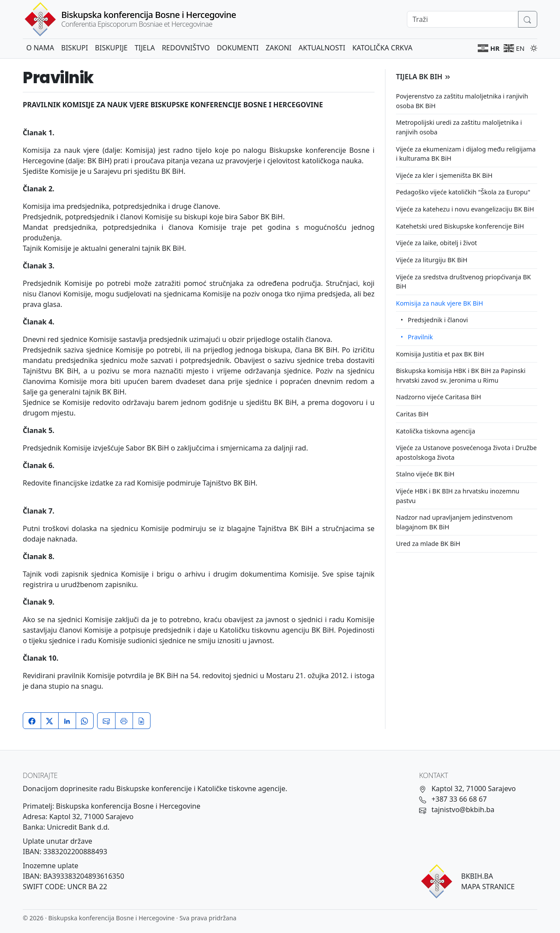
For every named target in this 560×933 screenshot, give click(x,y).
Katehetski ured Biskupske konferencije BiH (460, 226)
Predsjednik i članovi (438, 320)
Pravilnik (420, 337)
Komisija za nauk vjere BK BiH (439, 303)
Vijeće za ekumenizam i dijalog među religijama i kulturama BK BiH (466, 154)
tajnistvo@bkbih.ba (463, 810)
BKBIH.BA (477, 876)
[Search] (463, 19)
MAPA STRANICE (488, 887)
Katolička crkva (382, 48)
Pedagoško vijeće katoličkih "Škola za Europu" (463, 192)
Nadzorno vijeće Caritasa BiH (439, 397)
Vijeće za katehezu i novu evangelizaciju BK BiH (465, 209)
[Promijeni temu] (532, 47)
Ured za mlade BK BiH (428, 544)
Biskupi (75, 48)
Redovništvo (186, 48)
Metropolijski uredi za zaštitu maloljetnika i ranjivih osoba (459, 127)
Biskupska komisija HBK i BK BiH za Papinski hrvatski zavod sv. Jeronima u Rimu (461, 375)
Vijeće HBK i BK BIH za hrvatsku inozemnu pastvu (458, 496)
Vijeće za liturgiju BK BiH (432, 260)
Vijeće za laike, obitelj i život (436, 243)
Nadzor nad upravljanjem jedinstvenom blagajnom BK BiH (454, 522)
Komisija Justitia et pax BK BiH (440, 354)
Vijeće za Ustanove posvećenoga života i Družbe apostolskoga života (466, 452)
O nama (40, 48)
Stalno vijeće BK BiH (425, 474)
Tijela (145, 48)
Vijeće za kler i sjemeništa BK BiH (444, 175)
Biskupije (111, 48)
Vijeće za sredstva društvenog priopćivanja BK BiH (463, 282)
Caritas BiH (412, 414)
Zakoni (278, 48)
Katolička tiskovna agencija (436, 431)
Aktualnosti (322, 48)
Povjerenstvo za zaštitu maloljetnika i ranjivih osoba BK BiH (462, 101)
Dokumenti (238, 48)
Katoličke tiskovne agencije (241, 789)
